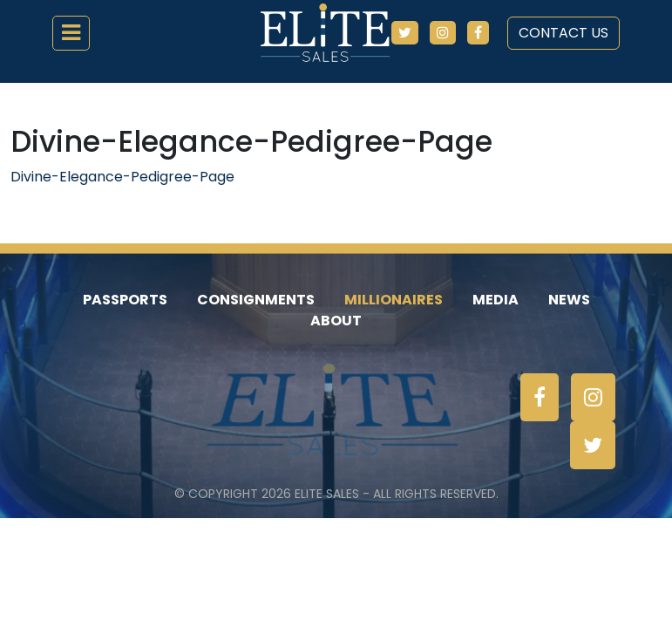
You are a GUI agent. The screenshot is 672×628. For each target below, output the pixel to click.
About (336, 321)
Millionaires (394, 300)
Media (496, 300)
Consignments (256, 300)
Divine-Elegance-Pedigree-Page (122, 177)
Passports (125, 300)
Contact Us (563, 33)
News (569, 300)
